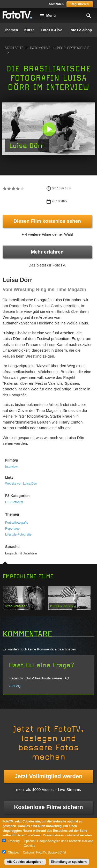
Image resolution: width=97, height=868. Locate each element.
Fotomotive (40, 48)
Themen (11, 30)
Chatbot (13, 852)
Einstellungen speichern (69, 862)
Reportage (12, 529)
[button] (49, 129)
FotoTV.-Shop (80, 30)
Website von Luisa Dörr (21, 484)
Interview (11, 467)
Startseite (14, 48)
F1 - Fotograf (14, 502)
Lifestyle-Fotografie (18, 535)
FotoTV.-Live (51, 30)
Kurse (29, 30)
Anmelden (56, 4)
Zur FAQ (15, 686)
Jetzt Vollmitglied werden (48, 776)
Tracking (14, 841)
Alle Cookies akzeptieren (25, 862)
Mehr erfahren (47, 252)
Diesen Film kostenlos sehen (47, 221)
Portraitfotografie (17, 523)
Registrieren (80, 4)
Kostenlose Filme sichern (48, 807)
